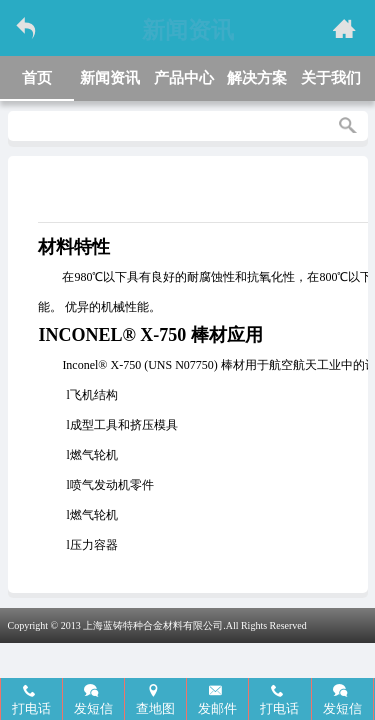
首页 (37, 78)
